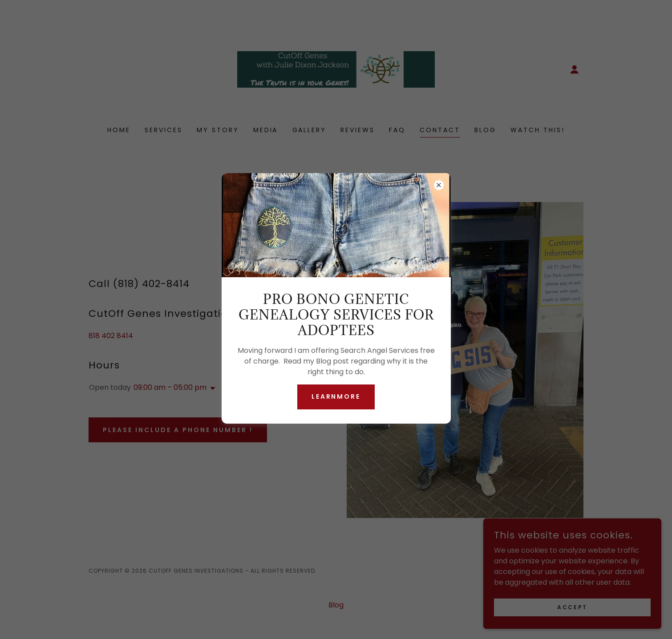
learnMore (336, 396)
